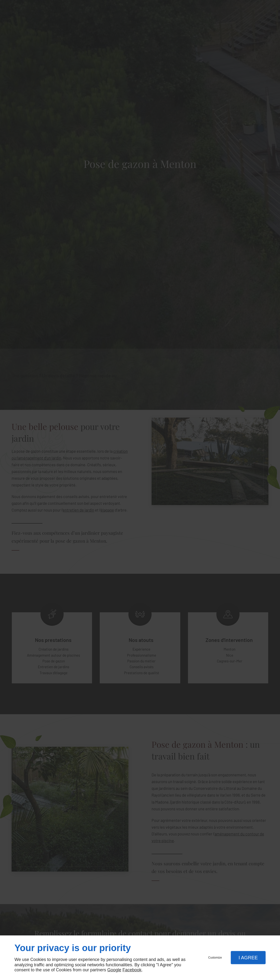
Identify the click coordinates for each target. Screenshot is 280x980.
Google (114, 970)
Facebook (132, 970)
